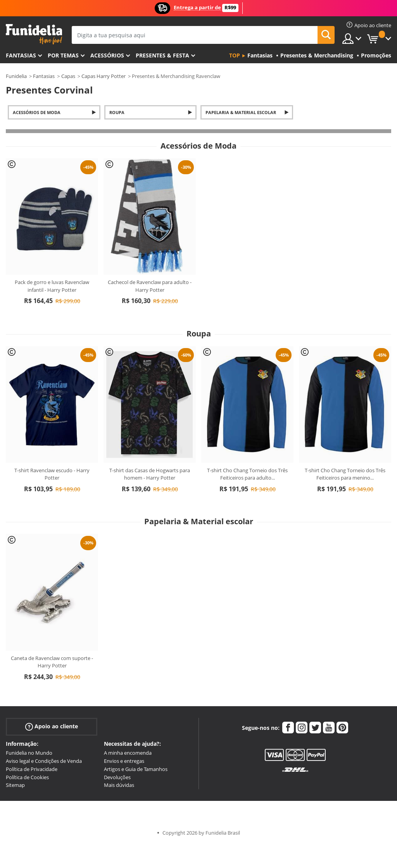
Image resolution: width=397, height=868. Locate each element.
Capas (68, 76)
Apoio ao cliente (52, 727)
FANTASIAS (21, 55)
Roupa (117, 112)
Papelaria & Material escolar (241, 112)
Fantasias (44, 76)
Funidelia (16, 76)
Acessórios (107, 55)
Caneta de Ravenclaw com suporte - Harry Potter (52, 662)
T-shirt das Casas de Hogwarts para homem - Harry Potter (150, 474)
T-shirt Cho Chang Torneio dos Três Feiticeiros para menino (345, 474)
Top (235, 55)
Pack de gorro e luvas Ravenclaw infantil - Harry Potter (52, 286)
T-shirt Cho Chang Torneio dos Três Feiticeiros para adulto (247, 474)
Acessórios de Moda (37, 112)
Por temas (63, 55)
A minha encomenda (128, 753)
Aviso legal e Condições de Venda (44, 761)
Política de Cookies (27, 777)
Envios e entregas (124, 761)
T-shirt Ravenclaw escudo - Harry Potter (52, 474)
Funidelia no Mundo (29, 753)
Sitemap (15, 785)
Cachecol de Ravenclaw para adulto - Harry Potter (150, 286)
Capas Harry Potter (104, 76)
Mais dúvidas (119, 785)
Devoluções (117, 777)
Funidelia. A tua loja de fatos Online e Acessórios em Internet (34, 34)
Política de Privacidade (32, 769)
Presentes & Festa (162, 55)
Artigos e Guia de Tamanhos (136, 769)
